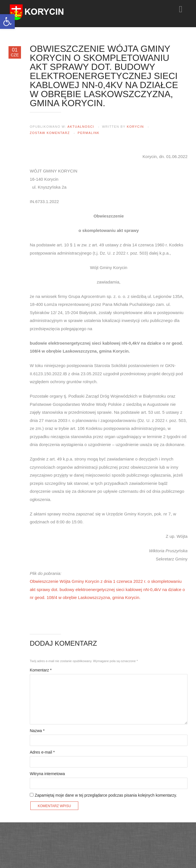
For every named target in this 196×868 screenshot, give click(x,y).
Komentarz (41, 670)
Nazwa (37, 731)
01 (15, 52)
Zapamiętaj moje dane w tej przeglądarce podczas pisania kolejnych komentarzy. (106, 795)
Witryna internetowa (47, 774)
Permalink (89, 133)
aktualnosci (81, 127)
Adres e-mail (42, 752)
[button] (7, 22)
